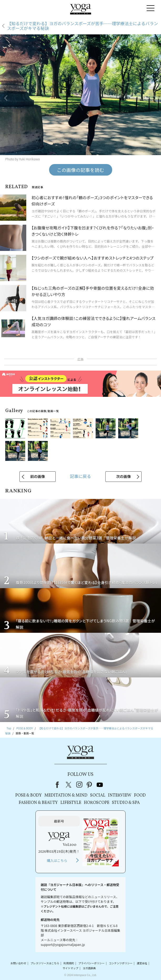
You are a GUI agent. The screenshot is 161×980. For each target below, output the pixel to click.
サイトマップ (70, 968)
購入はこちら (57, 860)
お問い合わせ (18, 963)
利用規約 (69, 963)
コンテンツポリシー (121, 963)
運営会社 (142, 963)
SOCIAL (98, 795)
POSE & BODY (28, 795)
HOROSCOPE (97, 803)
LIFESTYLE (71, 803)
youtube (100, 785)
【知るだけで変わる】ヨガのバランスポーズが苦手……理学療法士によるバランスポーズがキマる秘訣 (82, 26)
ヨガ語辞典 (89, 968)
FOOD (140, 795)
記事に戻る (80, 476)
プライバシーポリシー (91, 963)
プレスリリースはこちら (45, 963)
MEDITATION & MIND (66, 795)
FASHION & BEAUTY (38, 803)
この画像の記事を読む (81, 170)
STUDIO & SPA (126, 803)
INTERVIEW (120, 795)
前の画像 (38, 476)
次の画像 (123, 476)
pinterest (90, 785)
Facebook (59, 785)
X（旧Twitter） (69, 785)
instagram (79, 785)
